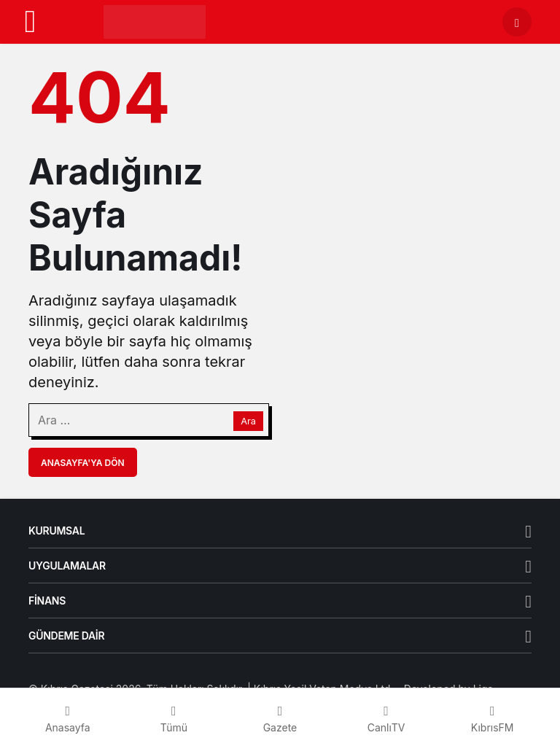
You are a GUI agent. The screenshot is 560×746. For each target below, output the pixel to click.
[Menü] (30, 22)
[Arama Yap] (517, 22)
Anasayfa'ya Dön (83, 463)
